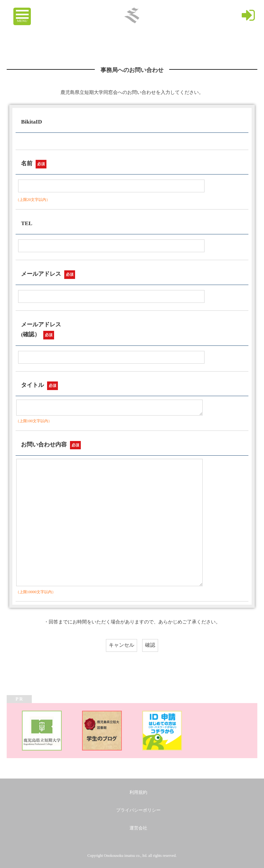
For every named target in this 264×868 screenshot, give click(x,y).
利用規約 (138, 792)
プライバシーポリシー (138, 810)
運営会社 (138, 828)
